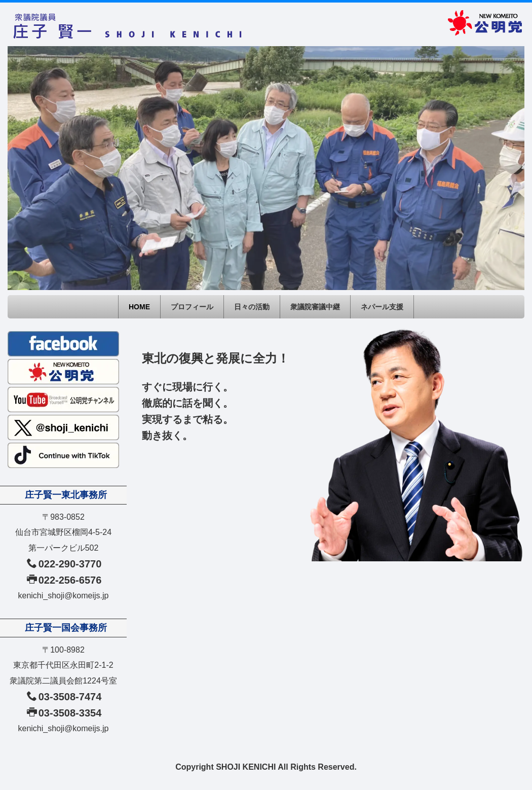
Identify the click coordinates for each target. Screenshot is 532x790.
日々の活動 (252, 307)
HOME (139, 307)
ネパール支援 (382, 307)
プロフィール (192, 307)
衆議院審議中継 (315, 307)
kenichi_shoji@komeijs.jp (64, 596)
